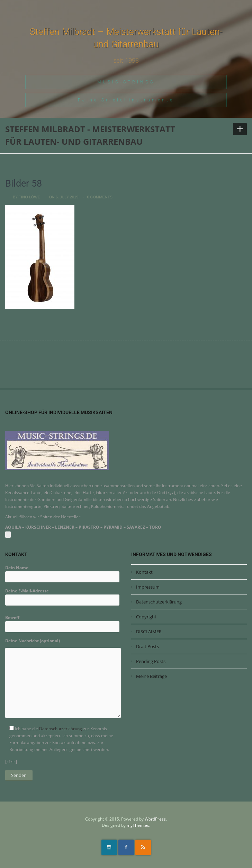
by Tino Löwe (26, 197)
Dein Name (62, 572)
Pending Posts (151, 661)
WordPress (155, 819)
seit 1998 (126, 60)
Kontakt (144, 572)
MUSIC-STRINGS (126, 82)
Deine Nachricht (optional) (63, 680)
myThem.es (138, 825)
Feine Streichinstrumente (126, 100)
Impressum (148, 587)
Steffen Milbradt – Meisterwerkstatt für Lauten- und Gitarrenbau (126, 38)
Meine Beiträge (151, 676)
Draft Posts (147, 646)
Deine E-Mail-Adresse (62, 595)
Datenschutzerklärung (61, 729)
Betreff (62, 622)
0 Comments (100, 197)
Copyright (146, 617)
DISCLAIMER (149, 632)
